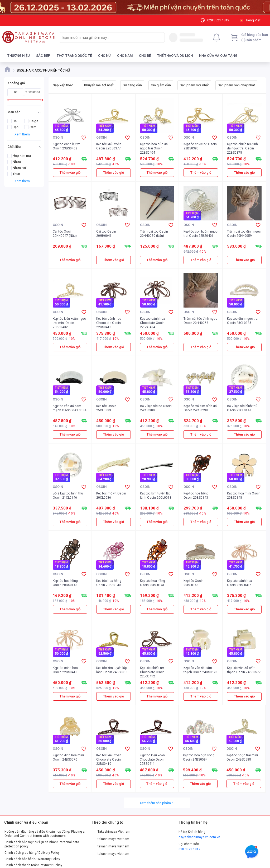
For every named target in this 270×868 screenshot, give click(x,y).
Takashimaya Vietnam (111, 832)
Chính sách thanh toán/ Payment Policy (33, 865)
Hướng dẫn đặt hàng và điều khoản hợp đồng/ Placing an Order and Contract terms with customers (45, 834)
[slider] (8, 100)
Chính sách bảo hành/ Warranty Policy (32, 859)
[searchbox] (107, 37)
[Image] (135, 7)
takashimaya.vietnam (110, 839)
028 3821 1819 (189, 849)
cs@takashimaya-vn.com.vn (199, 837)
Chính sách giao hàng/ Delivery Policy (32, 853)
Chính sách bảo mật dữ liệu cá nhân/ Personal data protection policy (42, 844)
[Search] (160, 37)
